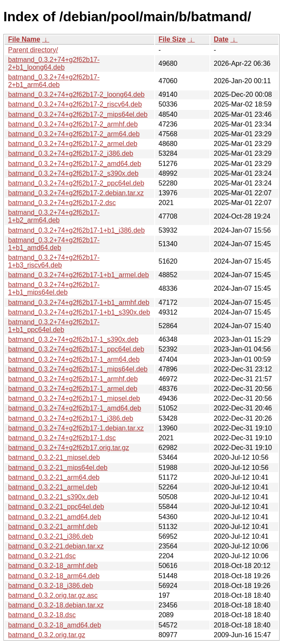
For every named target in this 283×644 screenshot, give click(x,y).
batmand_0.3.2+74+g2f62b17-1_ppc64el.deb (76, 349)
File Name (24, 39)
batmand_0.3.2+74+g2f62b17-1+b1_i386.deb (76, 230)
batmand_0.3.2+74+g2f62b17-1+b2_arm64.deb (54, 216)
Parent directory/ (33, 50)
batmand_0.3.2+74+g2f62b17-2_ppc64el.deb (76, 183)
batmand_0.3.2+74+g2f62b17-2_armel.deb (73, 144)
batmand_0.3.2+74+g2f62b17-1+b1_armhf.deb (79, 302)
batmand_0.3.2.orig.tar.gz (47, 635)
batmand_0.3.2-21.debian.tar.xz (56, 546)
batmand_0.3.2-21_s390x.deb (53, 497)
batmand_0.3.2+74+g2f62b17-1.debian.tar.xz (76, 428)
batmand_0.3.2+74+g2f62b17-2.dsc (62, 203)
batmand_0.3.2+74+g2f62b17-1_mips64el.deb (78, 369)
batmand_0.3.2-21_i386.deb (51, 536)
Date (221, 39)
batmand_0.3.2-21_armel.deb (53, 487)
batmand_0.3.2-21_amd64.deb (55, 517)
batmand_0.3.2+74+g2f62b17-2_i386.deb (71, 153)
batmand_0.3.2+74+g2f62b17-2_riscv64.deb (75, 104)
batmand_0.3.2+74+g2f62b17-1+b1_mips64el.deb (54, 288)
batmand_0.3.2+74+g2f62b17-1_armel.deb (73, 389)
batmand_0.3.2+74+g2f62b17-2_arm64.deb (74, 134)
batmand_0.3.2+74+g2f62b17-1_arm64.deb (74, 359)
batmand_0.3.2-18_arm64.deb (54, 576)
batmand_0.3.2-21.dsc (42, 556)
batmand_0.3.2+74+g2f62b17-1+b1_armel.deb (78, 275)
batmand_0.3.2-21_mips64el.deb (58, 468)
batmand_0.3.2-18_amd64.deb (55, 625)
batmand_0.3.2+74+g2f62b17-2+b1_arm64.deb (54, 81)
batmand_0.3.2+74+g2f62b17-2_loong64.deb (76, 94)
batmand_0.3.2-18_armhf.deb (53, 566)
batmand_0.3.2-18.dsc (42, 615)
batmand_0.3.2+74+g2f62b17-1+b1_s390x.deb (79, 312)
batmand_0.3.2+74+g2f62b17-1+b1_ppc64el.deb (54, 326)
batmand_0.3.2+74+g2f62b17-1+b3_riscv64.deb (54, 261)
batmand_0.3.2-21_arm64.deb (54, 477)
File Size (172, 39)
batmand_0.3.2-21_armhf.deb (53, 527)
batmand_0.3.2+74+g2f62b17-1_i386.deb (71, 418)
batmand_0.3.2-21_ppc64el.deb (56, 507)
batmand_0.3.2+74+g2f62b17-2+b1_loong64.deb (54, 63)
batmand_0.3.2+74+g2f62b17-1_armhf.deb (73, 379)
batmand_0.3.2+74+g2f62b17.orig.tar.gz (69, 448)
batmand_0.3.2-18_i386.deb (51, 586)
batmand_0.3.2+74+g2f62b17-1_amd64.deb (75, 408)
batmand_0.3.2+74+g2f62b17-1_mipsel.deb (74, 398)
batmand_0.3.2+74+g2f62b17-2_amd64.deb (75, 164)
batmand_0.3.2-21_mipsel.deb (54, 457)
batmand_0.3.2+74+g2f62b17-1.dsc (62, 438)
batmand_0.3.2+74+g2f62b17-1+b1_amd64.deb (54, 244)
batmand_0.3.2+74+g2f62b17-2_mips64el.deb (78, 114)
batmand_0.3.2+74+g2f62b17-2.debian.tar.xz (76, 193)
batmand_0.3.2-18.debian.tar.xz (56, 605)
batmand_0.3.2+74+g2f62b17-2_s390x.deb (73, 173)
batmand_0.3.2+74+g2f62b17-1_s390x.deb (73, 339)
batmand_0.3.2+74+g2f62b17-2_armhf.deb (73, 124)
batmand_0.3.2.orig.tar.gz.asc (53, 595)
